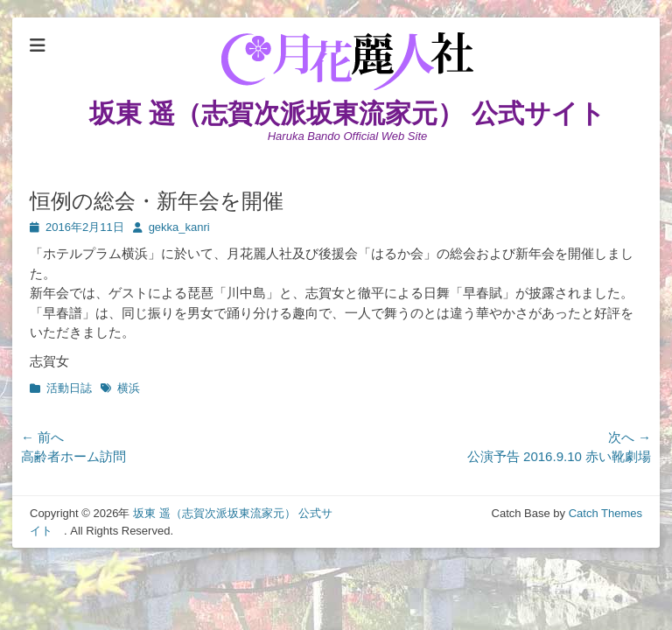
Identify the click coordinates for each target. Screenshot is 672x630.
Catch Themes (605, 513)
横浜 (129, 388)
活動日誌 (69, 388)
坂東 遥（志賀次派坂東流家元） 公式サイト (360, 113)
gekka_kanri (179, 227)
